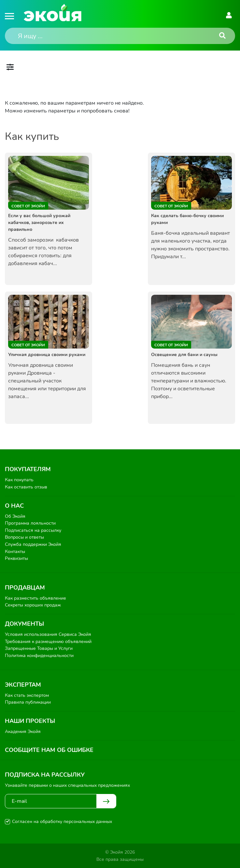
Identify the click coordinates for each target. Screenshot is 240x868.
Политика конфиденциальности (39, 656)
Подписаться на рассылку (33, 530)
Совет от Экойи (28, 206)
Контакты (15, 552)
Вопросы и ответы (24, 537)
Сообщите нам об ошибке (49, 750)
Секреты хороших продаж (33, 605)
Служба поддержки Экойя (33, 544)
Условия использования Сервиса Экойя (48, 634)
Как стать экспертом (27, 695)
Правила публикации (28, 702)
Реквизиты (16, 558)
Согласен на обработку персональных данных (62, 822)
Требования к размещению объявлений (48, 642)
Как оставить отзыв (26, 487)
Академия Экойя (23, 732)
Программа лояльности (30, 523)
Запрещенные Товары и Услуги (39, 648)
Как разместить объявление (35, 598)
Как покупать (19, 480)
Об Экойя (15, 516)
